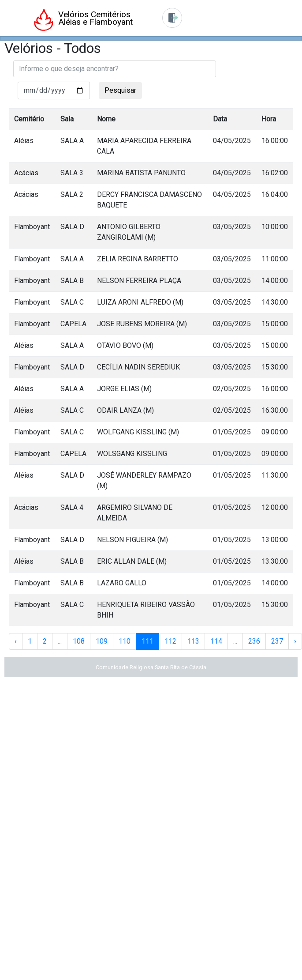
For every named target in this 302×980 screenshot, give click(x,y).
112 (170, 641)
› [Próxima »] (295, 641)
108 (79, 641)
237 (277, 641)
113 (193, 641)
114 (216, 641)
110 (125, 641)
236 (254, 641)
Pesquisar (120, 90)
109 (102, 641)
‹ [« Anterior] (16, 641)
